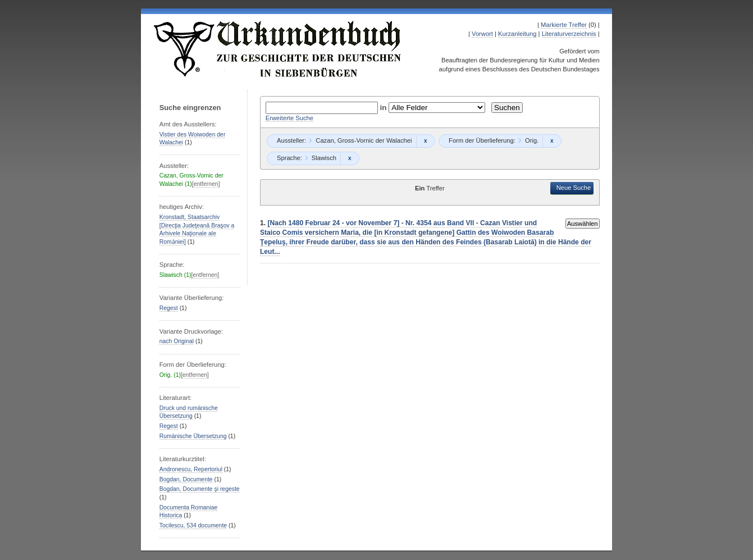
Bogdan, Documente (186, 479)
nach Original (177, 341)
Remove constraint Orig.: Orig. (552, 141)
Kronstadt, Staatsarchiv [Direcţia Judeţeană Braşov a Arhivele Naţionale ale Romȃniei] (197, 229)
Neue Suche (574, 188)
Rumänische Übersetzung (193, 436)
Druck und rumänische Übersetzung (189, 412)
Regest (169, 308)
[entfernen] (206, 184)
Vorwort (482, 34)
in (385, 108)
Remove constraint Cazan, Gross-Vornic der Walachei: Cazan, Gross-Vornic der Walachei (425, 141)
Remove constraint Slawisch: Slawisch (350, 158)
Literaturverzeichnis (569, 34)
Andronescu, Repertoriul (191, 469)
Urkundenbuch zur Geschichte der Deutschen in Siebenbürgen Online (278, 49)
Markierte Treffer (564, 25)
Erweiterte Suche (289, 118)
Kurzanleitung (517, 34)
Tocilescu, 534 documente (193, 525)
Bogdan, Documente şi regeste (200, 489)
